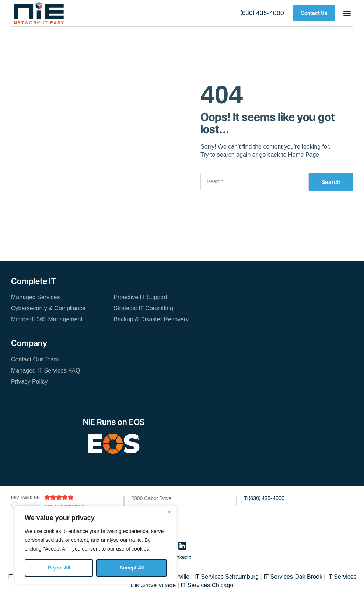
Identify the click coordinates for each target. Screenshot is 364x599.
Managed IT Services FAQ (45, 371)
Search (331, 182)
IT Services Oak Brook (293, 577)
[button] (262, 13)
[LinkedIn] (182, 546)
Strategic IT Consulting (143, 308)
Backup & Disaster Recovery (151, 319)
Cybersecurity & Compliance (48, 308)
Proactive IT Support (140, 297)
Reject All (59, 567)
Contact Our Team (35, 359)
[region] (96, 545)
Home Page (304, 155)
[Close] (169, 512)
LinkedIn (182, 557)
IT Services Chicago (207, 585)
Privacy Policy (29, 382)
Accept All (132, 567)
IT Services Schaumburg (226, 577)
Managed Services (36, 297)
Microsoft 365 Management (47, 319)
